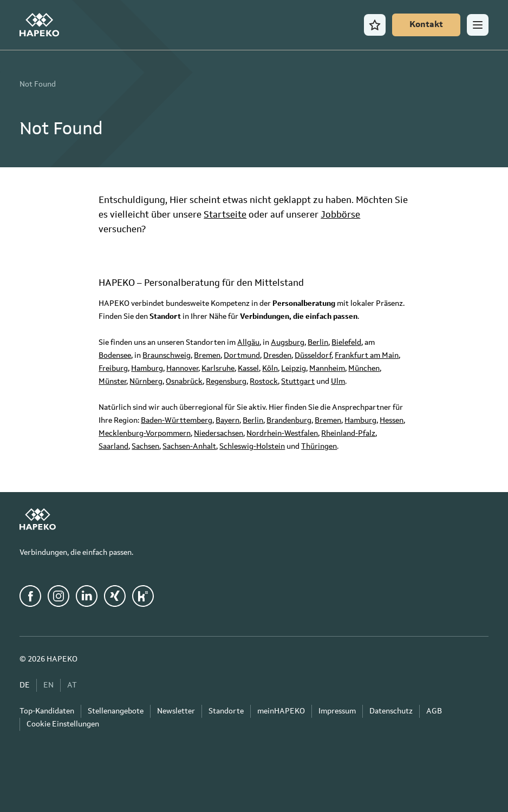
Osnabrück (184, 382)
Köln (270, 369)
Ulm (338, 382)
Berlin (318, 343)
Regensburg (226, 382)
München (364, 369)
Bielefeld (346, 343)
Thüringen (319, 447)
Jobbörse (340, 215)
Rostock (264, 382)
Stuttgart (298, 382)
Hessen (392, 421)
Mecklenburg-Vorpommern (145, 434)
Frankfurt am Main (367, 356)
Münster (112, 382)
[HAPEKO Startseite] (39, 25)
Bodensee (115, 356)
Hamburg (147, 369)
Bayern (227, 421)
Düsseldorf (313, 356)
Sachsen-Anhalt (189, 447)
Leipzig (294, 369)
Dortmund (242, 356)
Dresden (277, 356)
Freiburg (113, 369)
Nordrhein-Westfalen (282, 434)
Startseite (225, 215)
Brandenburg (289, 421)
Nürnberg (146, 382)
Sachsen (145, 447)
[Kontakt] (426, 25)
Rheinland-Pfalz (348, 434)
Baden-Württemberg (177, 421)
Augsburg (288, 343)
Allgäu (248, 343)
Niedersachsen (219, 434)
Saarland (113, 447)
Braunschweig (167, 356)
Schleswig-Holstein (252, 447)
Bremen (207, 356)
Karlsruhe (218, 369)
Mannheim (327, 369)
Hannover (182, 369)
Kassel (248, 369)
